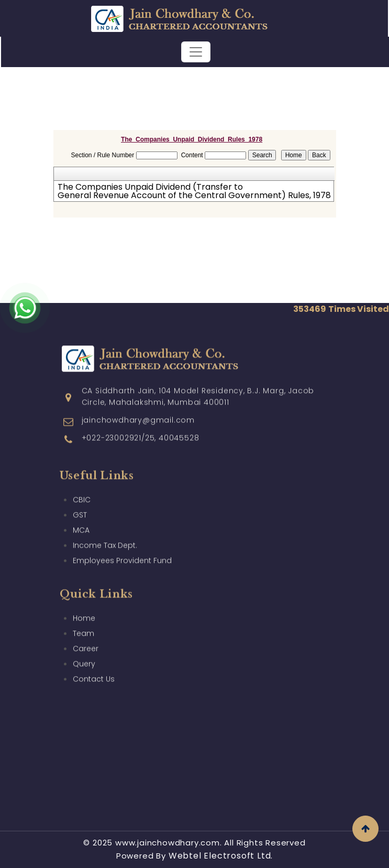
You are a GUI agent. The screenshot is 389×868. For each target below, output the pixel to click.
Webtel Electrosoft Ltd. (221, 856)
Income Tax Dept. (105, 527)
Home (84, 600)
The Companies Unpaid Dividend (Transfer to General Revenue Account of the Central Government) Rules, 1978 (193, 191)
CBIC (82, 481)
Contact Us (94, 660)
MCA (81, 512)
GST (80, 496)
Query (84, 645)
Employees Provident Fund (122, 542)
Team (84, 615)
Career (86, 630)
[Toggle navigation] (196, 52)
